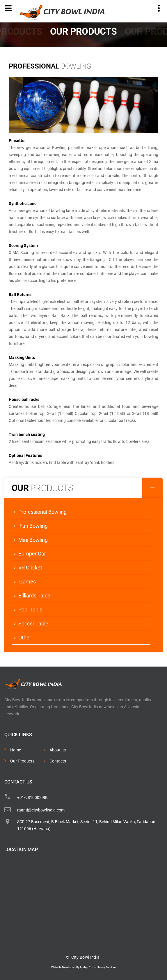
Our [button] (87, 488)
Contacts (58, 761)
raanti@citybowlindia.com (41, 810)
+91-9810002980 (33, 797)
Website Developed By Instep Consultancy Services (84, 967)
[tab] (83, 488)
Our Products (22, 761)
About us (58, 750)
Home (16, 750)
